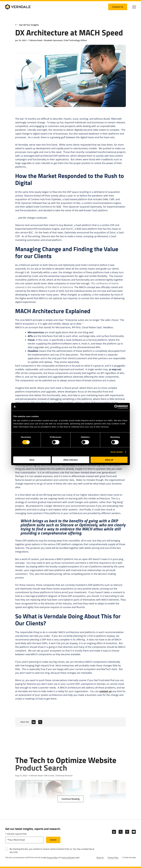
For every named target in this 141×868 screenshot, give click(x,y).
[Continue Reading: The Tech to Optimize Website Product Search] (71, 799)
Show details (117, 452)
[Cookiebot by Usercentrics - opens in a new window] (116, 407)
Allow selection (70, 460)
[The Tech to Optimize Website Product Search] (70, 773)
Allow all (109, 460)
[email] (24, 840)
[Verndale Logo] (18, 7)
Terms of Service (68, 857)
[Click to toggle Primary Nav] (134, 7)
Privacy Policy (52, 857)
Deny (32, 460)
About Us (100, 857)
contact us (105, 691)
